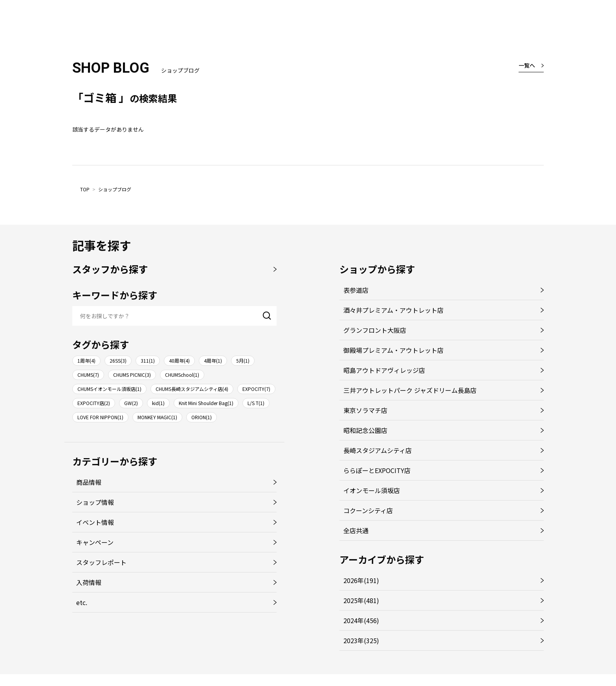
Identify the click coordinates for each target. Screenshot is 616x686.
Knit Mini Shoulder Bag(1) (206, 403)
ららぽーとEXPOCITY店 (377, 470)
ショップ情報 (95, 502)
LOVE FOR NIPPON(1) (100, 417)
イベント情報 (95, 522)
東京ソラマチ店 (365, 410)
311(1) (148, 360)
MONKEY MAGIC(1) (157, 417)
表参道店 (356, 290)
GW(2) (131, 403)
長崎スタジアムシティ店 (378, 450)
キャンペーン (95, 542)
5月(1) (243, 360)
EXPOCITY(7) (256, 389)
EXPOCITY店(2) (94, 403)
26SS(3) (118, 360)
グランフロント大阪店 (375, 330)
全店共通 (356, 530)
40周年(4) (179, 360)
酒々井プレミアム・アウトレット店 (393, 310)
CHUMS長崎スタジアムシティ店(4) (192, 389)
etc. (82, 602)
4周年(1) (213, 360)
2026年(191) (361, 580)
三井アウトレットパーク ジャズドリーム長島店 (410, 390)
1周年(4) (86, 360)
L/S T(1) (256, 403)
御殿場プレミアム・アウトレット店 (393, 350)
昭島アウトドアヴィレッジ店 (384, 370)
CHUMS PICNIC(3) (132, 375)
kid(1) (158, 403)
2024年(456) (361, 620)
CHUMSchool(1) (182, 375)
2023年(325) (361, 640)
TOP (85, 189)
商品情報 (89, 482)
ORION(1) (202, 417)
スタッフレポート (101, 562)
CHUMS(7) (88, 375)
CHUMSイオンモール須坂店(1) (109, 389)
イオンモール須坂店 (372, 490)
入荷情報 (89, 582)
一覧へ (527, 65)
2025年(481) (361, 600)
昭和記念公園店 (365, 430)
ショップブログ (115, 189)
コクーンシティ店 (368, 510)
